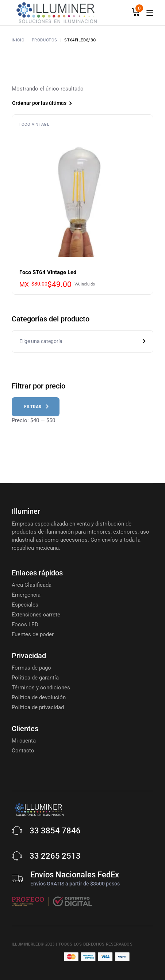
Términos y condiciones (41, 688)
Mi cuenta (24, 741)
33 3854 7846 (55, 831)
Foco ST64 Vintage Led (48, 272)
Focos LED (25, 625)
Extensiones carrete (36, 615)
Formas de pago (31, 668)
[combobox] (53, 104)
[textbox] (83, 341)
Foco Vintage (34, 124)
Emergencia (26, 595)
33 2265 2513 (55, 856)
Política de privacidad (38, 707)
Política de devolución (39, 697)
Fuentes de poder (33, 634)
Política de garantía (35, 678)
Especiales (25, 605)
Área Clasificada (32, 585)
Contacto (23, 751)
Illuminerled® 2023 (33, 944)
